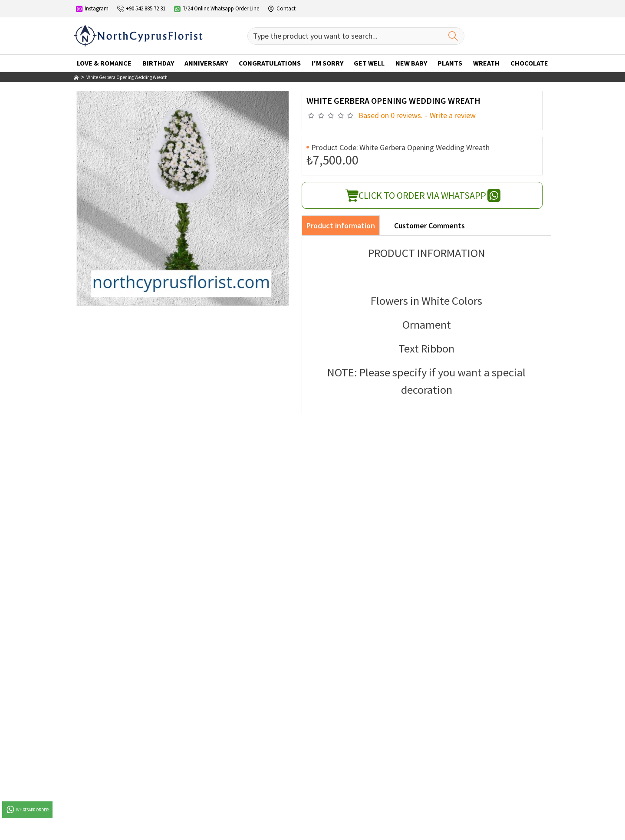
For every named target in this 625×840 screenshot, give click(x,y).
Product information (341, 226)
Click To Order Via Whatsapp (422, 195)
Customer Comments (429, 226)
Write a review (453, 115)
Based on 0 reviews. (391, 115)
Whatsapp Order (27, 810)
